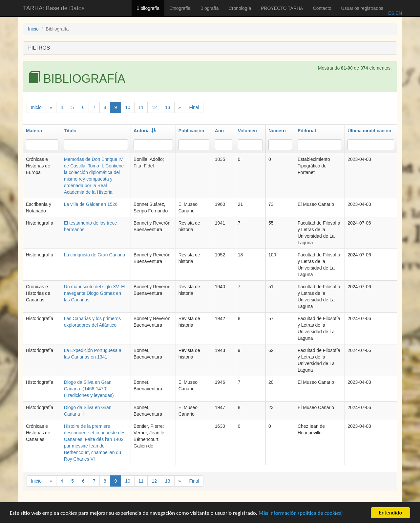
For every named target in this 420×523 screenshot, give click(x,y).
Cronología (240, 8)
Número (277, 131)
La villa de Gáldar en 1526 (91, 204)
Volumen (247, 131)
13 (168, 107)
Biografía (210, 8)
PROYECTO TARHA (282, 8)
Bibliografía (148, 8)
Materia (34, 131)
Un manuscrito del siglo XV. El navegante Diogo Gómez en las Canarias (95, 293)
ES (391, 13)
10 (128, 107)
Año (219, 131)
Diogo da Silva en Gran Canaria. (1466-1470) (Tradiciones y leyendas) (89, 389)
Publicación (191, 131)
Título (70, 131)
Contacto (322, 8)
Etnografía (180, 8)
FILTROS (39, 48)
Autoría (145, 131)
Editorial (307, 131)
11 (141, 107)
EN (398, 13)
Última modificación (369, 131)
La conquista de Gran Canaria (95, 255)
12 (154, 107)
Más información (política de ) (301, 514)
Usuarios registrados (362, 8)
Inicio (33, 29)
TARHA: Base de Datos (54, 8)
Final (194, 107)
